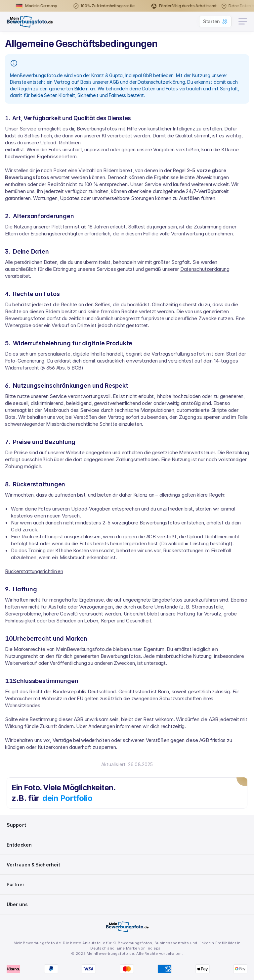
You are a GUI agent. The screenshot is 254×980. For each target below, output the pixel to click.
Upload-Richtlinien (60, 143)
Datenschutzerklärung (205, 269)
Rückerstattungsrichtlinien (34, 571)
